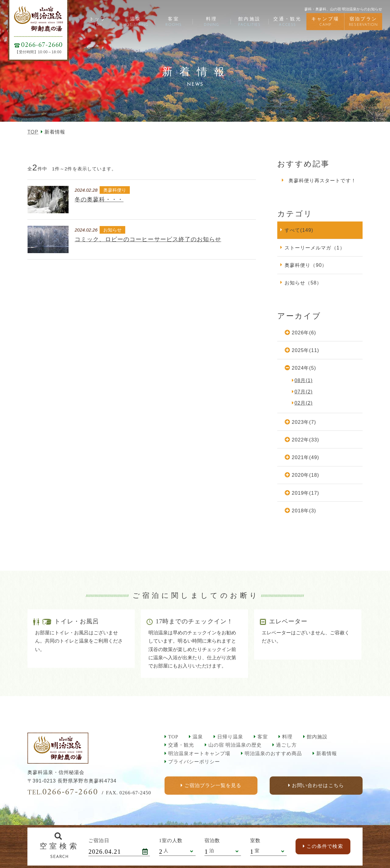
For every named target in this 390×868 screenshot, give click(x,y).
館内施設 (317, 737)
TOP (33, 132)
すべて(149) (299, 230)
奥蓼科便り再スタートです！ (322, 180)
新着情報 (327, 753)
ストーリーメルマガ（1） (315, 248)
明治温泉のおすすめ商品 (273, 753)
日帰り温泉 (230, 737)
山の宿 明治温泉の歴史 (235, 745)
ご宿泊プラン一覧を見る (213, 786)
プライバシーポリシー (194, 762)
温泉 (198, 737)
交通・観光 (181, 745)
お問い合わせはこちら (318, 786)
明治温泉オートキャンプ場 (199, 753)
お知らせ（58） (303, 283)
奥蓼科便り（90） (306, 265)
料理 (287, 737)
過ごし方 (286, 745)
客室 (263, 737)
